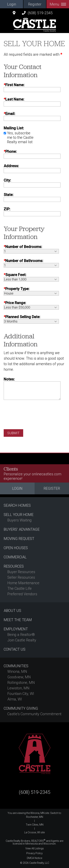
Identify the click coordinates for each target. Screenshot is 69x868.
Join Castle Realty (22, 640)
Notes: (9, 379)
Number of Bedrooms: (23, 247)
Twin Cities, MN (35, 825)
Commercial (15, 557)
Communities (16, 666)
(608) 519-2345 (37, 13)
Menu (58, 4)
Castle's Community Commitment (34, 714)
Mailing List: (14, 128)
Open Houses (16, 548)
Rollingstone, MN (21, 683)
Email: (9, 114)
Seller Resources (21, 577)
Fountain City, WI (21, 694)
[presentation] (32, 412)
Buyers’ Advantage (22, 529)
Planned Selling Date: (22, 317)
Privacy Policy (34, 853)
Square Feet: (15, 275)
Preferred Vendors (22, 594)
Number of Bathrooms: (23, 261)
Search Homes (17, 505)
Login (12, 4)
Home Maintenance (23, 583)
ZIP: (7, 209)
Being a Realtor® (21, 635)
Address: (11, 166)
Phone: (10, 151)
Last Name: (14, 99)
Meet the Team (18, 620)
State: (9, 195)
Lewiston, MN (18, 688)
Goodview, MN (19, 677)
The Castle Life (20, 588)
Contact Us (15, 649)
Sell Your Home (19, 515)
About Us (12, 611)
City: (7, 180)
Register (35, 4)
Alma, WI (15, 699)
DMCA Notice (34, 858)
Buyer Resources (21, 572)
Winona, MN (17, 671)
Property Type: (17, 289)
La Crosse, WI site (34, 832)
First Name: (14, 85)
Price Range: (15, 303)
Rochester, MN (35, 817)
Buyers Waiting (20, 520)
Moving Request (19, 539)
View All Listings (35, 848)
